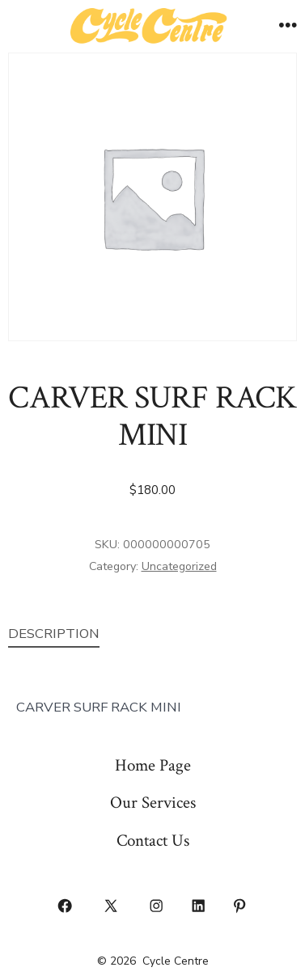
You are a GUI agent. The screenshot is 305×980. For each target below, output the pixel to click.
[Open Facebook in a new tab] (66, 906)
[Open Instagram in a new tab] (157, 906)
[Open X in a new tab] (110, 906)
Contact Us (153, 841)
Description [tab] (54, 634)
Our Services (153, 803)
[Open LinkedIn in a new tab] (198, 906)
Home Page (153, 765)
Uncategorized (179, 566)
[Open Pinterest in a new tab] (240, 906)
